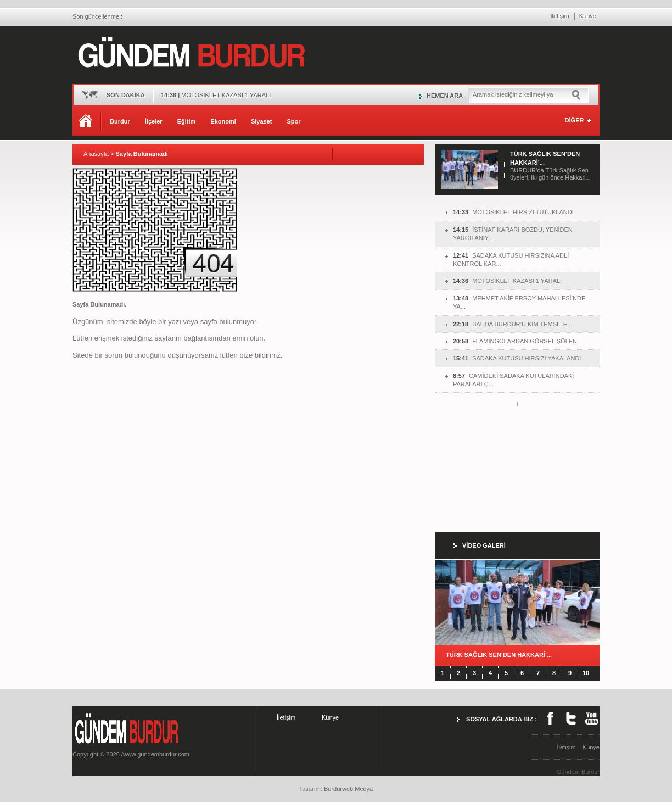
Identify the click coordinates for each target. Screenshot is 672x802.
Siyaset (262, 121)
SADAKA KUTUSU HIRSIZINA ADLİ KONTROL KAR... (511, 260)
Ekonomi (223, 121)
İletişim (560, 16)
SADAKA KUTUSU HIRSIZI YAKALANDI (517, 358)
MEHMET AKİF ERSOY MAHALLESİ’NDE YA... (519, 302)
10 (586, 673)
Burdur (120, 121)
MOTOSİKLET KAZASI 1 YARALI (507, 281)
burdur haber (17, 798)
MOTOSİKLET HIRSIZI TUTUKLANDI (513, 212)
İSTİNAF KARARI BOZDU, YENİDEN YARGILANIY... (513, 234)
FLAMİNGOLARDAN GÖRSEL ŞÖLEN (515, 341)
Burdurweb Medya (348, 789)
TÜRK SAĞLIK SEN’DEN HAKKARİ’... (499, 655)
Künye (588, 16)
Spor (293, 121)
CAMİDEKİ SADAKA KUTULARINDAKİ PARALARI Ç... (513, 380)
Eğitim (187, 121)
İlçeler (154, 121)
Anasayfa (96, 154)
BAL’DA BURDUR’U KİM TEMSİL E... (513, 324)
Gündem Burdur (578, 772)
